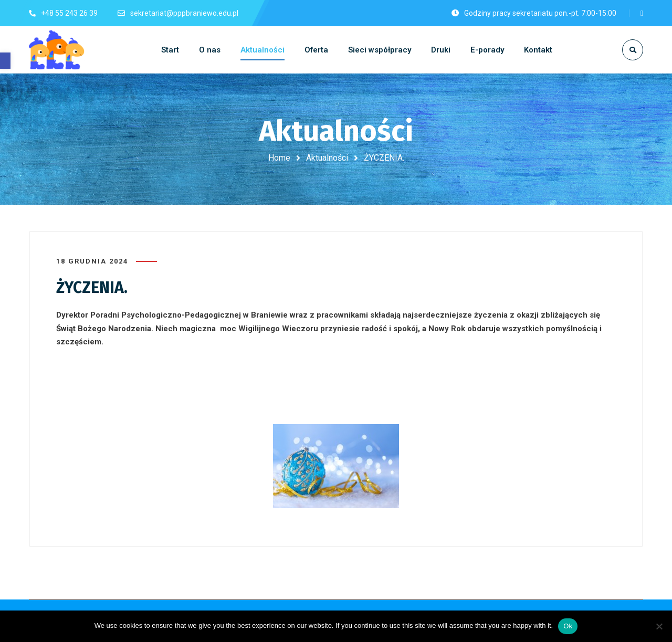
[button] (5, 61)
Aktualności (327, 158)
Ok (568, 626)
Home (279, 158)
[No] (659, 626)
